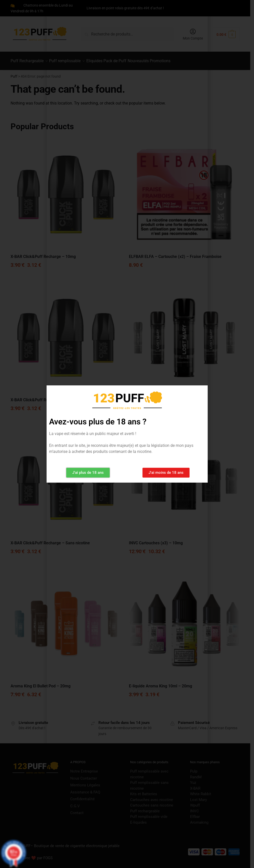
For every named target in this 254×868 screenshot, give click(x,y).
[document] (127, 434)
